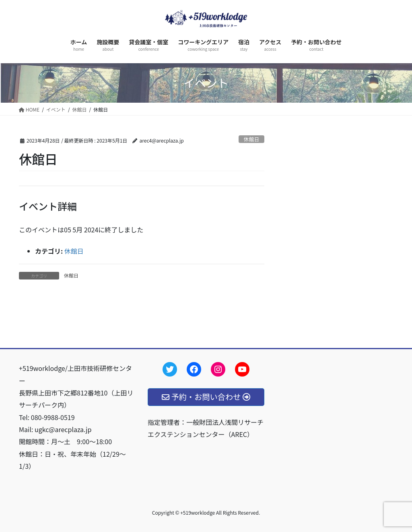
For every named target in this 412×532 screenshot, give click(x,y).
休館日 (251, 139)
